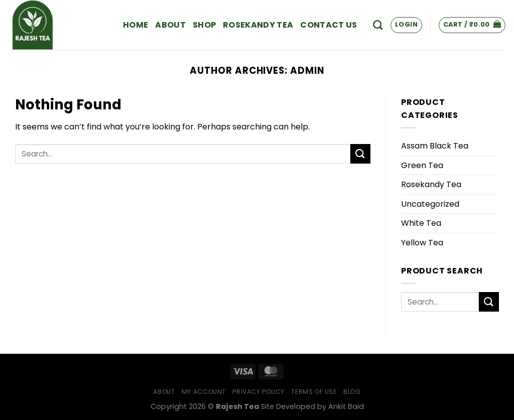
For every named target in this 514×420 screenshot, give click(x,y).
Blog (352, 392)
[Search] (378, 25)
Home (136, 25)
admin (307, 71)
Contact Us (329, 25)
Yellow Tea (422, 243)
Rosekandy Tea (258, 25)
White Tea (421, 223)
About (170, 25)
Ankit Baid (346, 406)
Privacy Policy (259, 392)
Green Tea (422, 165)
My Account (204, 392)
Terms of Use (314, 392)
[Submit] (360, 154)
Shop (204, 25)
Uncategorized (430, 204)
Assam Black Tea (435, 146)
